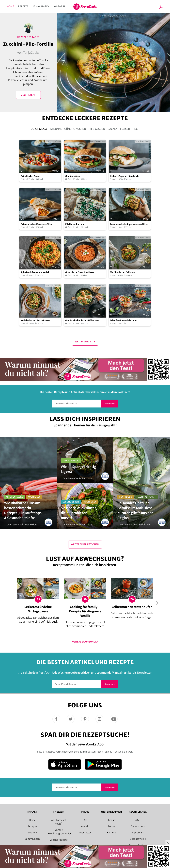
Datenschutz (138, 826)
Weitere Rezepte (85, 342)
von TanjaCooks (28, 53)
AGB (138, 820)
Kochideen (34, 497)
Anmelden (110, 404)
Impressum (138, 833)
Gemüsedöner (73, 176)
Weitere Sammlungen (85, 642)
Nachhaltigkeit (146, 497)
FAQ (85, 820)
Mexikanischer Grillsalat (123, 272)
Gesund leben (71, 502)
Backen (113, 129)
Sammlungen (41, 6)
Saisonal (56, 129)
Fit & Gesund (97, 129)
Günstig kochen (75, 129)
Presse (111, 826)
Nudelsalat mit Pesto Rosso (35, 320)
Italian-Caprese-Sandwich (124, 176)
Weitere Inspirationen (85, 544)
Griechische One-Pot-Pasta (80, 272)
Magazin (59, 6)
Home (10, 6)
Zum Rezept (28, 95)
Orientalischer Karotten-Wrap (37, 224)
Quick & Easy (39, 129)
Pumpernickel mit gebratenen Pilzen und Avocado (129, 224)
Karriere (111, 833)
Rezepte (23, 6)
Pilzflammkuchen (75, 224)
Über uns (111, 820)
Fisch (136, 129)
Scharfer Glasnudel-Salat (123, 320)
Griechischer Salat (30, 176)
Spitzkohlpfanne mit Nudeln (35, 272)
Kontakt (85, 826)
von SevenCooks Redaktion (22, 525)
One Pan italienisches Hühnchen (82, 320)
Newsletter (85, 833)
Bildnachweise (138, 839)
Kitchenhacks (14, 497)
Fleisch (125, 129)
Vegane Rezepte (59, 840)
